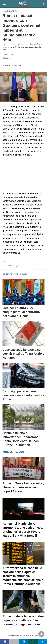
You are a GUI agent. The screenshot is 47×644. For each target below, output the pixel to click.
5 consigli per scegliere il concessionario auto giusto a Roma (23, 395)
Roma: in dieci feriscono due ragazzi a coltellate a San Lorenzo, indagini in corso (23, 620)
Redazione (7, 58)
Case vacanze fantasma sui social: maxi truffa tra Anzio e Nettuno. (23, 354)
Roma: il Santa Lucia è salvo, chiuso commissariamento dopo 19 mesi (23, 487)
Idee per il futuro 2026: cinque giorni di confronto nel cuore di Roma (21, 312)
